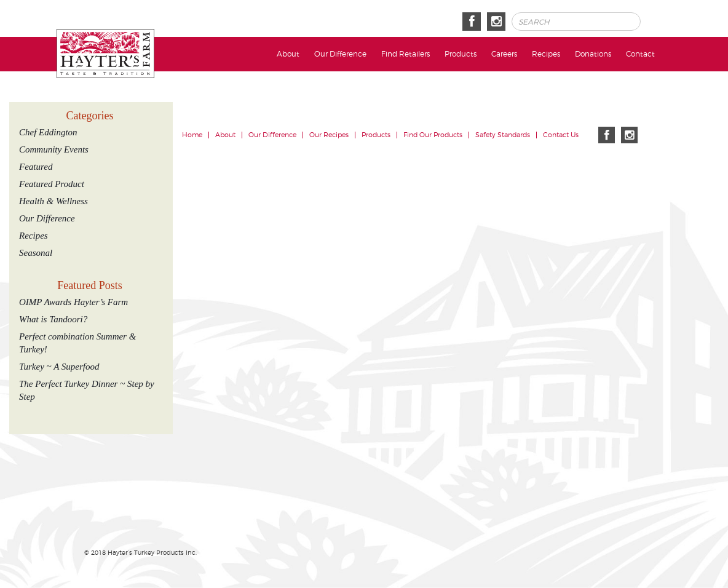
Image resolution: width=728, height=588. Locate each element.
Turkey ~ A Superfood (59, 367)
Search (657, 22)
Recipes (546, 54)
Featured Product (52, 184)
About (288, 54)
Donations (593, 54)
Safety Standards (503, 135)
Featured (36, 167)
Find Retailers (406, 54)
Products (461, 54)
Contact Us (561, 135)
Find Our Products (433, 135)
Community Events (54, 149)
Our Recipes (329, 135)
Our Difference (340, 54)
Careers (504, 54)
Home (192, 135)
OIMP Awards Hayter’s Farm (73, 302)
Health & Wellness (53, 201)
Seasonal (36, 253)
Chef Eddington (48, 132)
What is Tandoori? (53, 319)
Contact (640, 54)
